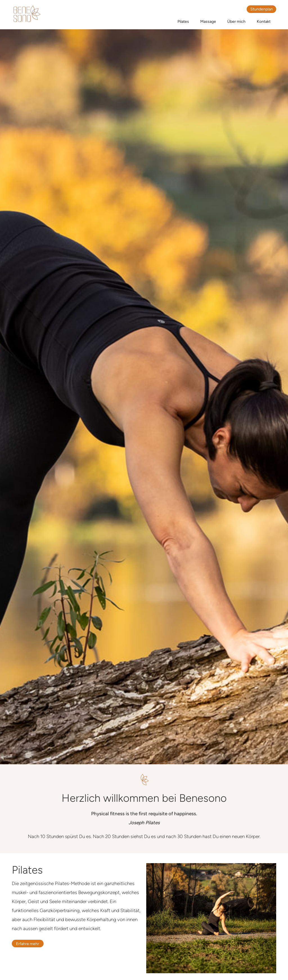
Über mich (236, 22)
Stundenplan (262, 9)
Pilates (183, 22)
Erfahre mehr (28, 944)
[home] (27, 14)
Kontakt (264, 22)
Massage (208, 22)
